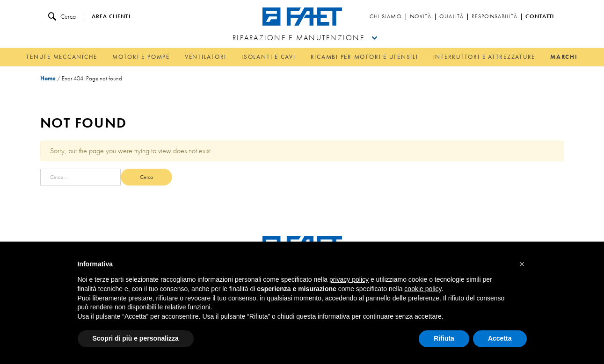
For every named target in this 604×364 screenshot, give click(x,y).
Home (48, 78)
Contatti (540, 17)
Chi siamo (386, 17)
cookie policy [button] (423, 289)
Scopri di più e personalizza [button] (136, 338)
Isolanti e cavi (268, 57)
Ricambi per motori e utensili (364, 57)
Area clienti (111, 17)
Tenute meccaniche (62, 57)
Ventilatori (206, 57)
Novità (421, 17)
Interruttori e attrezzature (484, 57)
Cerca (62, 17)
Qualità (451, 17)
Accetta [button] (500, 338)
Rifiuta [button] (444, 338)
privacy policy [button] (349, 279)
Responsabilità (495, 17)
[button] (522, 264)
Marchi (564, 57)
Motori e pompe (141, 57)
